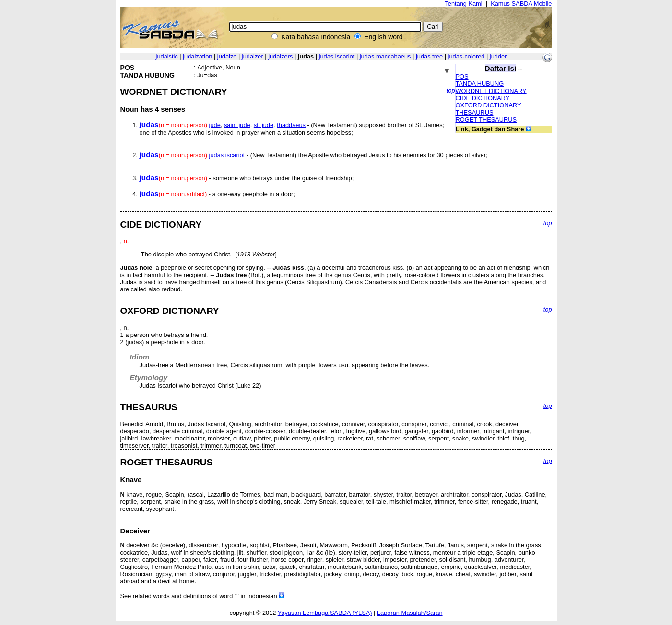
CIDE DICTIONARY (483, 98)
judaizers (280, 56)
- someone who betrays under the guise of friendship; (247, 178)
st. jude (264, 125)
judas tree (429, 56)
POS (462, 76)
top (451, 90)
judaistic (167, 56)
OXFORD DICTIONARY (489, 105)
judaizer (253, 56)
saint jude (237, 125)
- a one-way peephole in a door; (217, 194)
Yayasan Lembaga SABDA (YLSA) (325, 613)
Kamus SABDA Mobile (521, 4)
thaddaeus (291, 125)
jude (215, 125)
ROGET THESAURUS (486, 120)
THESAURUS (475, 112)
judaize (227, 56)
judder (498, 56)
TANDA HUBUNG (480, 84)
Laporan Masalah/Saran (410, 613)
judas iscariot (337, 56)
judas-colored (466, 56)
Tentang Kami (463, 4)
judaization (197, 56)
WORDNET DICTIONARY (491, 91)
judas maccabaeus (385, 56)
